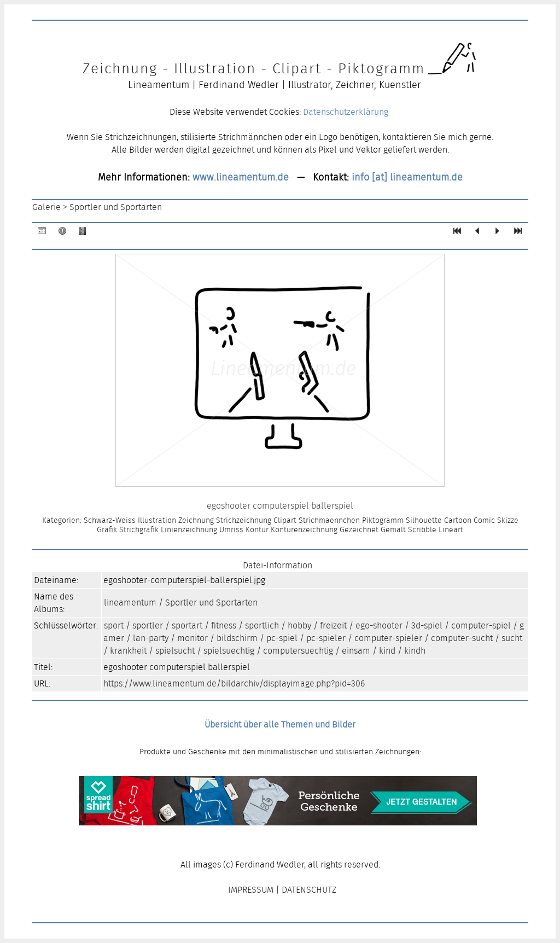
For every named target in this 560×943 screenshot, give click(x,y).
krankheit (128, 651)
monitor (192, 638)
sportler (148, 625)
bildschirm (237, 638)
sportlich (262, 625)
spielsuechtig (229, 651)
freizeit (333, 625)
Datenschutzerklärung (346, 112)
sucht (512, 638)
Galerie (46, 207)
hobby (299, 625)
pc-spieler (326, 638)
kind (387, 651)
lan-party (151, 638)
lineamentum (130, 603)
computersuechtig (298, 651)
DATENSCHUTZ (309, 890)
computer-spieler (388, 638)
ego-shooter (379, 625)
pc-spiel (282, 638)
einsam (356, 651)
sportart (187, 625)
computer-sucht (462, 638)
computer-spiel (481, 625)
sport (114, 625)
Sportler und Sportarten (116, 207)
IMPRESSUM (251, 890)
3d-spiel (427, 625)
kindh (415, 651)
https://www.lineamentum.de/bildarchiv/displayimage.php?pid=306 (234, 683)
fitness (224, 625)
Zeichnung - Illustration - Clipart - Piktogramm (254, 68)
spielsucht (175, 651)
